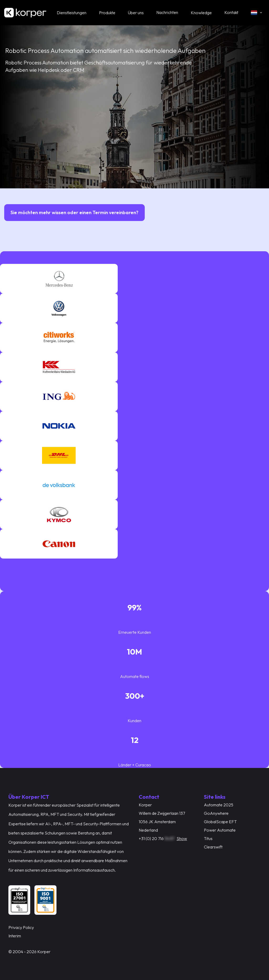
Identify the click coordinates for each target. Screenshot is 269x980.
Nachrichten (167, 12)
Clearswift (213, 847)
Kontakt (231, 12)
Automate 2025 (219, 805)
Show (182, 838)
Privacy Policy (21, 927)
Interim (15, 936)
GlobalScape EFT (220, 822)
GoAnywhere (216, 813)
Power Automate (220, 830)
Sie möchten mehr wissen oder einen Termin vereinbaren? (74, 212)
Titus (208, 838)
